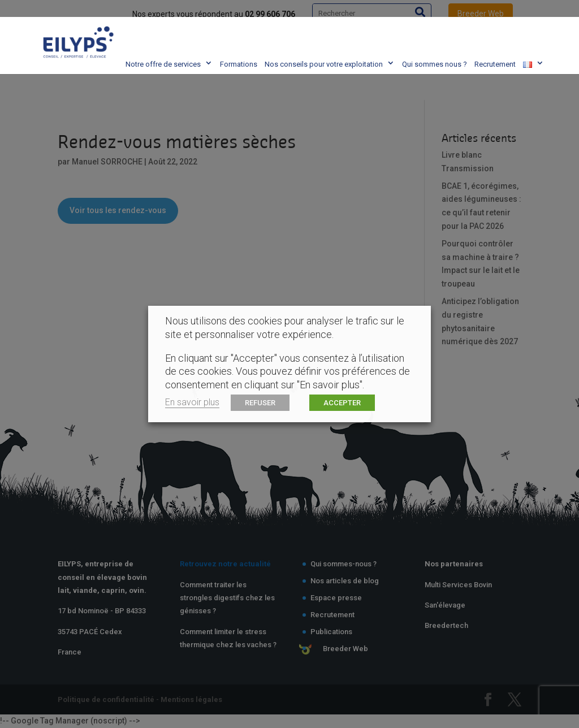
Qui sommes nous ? (420, 28)
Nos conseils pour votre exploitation (309, 28)
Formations (224, 28)
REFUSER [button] (260, 403)
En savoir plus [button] (192, 402)
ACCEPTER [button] (342, 403)
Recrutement (480, 28)
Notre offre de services (148, 28)
